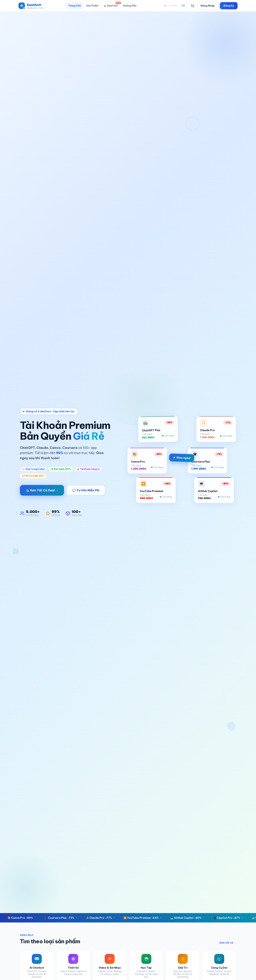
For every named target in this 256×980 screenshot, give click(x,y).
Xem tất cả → (228, 943)
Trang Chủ (75, 6)
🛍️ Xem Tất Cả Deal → (42, 490)
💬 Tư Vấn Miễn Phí (86, 490)
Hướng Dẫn (130, 6)
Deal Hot (112, 5)
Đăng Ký (229, 6)
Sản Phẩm (92, 6)
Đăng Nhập (208, 6)
